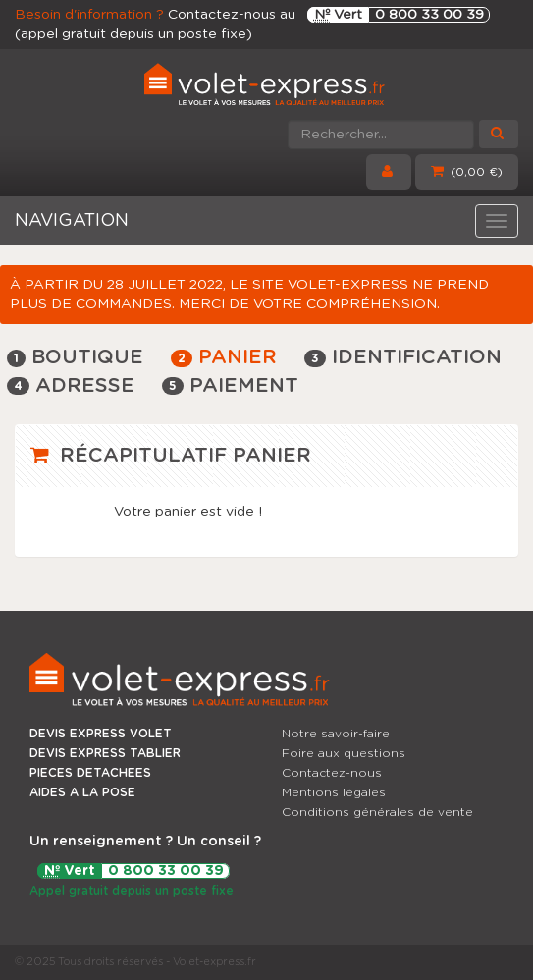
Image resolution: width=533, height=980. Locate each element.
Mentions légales (334, 792)
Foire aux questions (344, 753)
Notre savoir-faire (336, 734)
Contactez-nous (332, 773)
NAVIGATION (72, 221)
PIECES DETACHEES (90, 773)
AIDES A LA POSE (82, 792)
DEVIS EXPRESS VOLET (101, 734)
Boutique (75, 357)
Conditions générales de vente (377, 812)
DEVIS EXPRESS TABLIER (105, 753)
